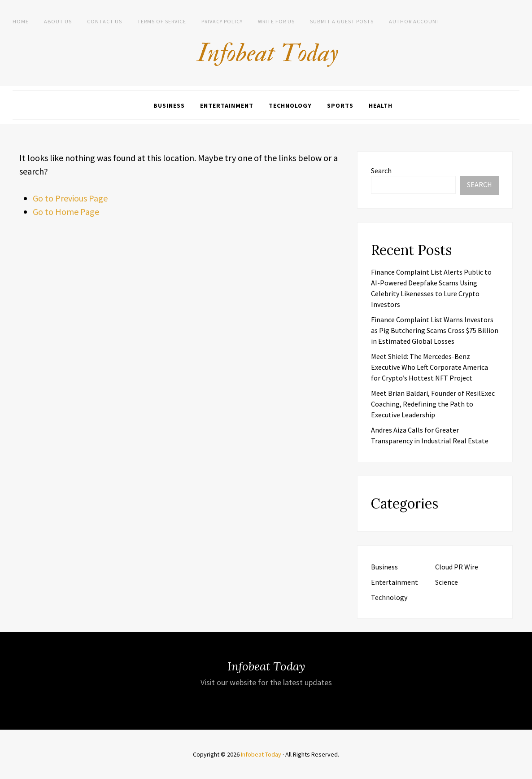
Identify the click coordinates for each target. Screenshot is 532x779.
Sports (340, 105)
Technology (290, 105)
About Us (58, 21)
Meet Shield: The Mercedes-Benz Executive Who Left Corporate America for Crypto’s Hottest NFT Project (430, 367)
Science (447, 582)
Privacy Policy (222, 21)
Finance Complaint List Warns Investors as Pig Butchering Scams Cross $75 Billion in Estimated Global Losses (435, 330)
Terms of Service (162, 21)
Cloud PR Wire (457, 567)
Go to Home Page (66, 212)
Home (21, 21)
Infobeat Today (261, 754)
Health (381, 105)
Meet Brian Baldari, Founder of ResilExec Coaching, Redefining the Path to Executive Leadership (433, 404)
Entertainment (227, 105)
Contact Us (105, 21)
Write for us (276, 21)
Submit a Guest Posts (342, 21)
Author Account (414, 21)
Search (381, 171)
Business (169, 105)
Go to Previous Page (70, 198)
